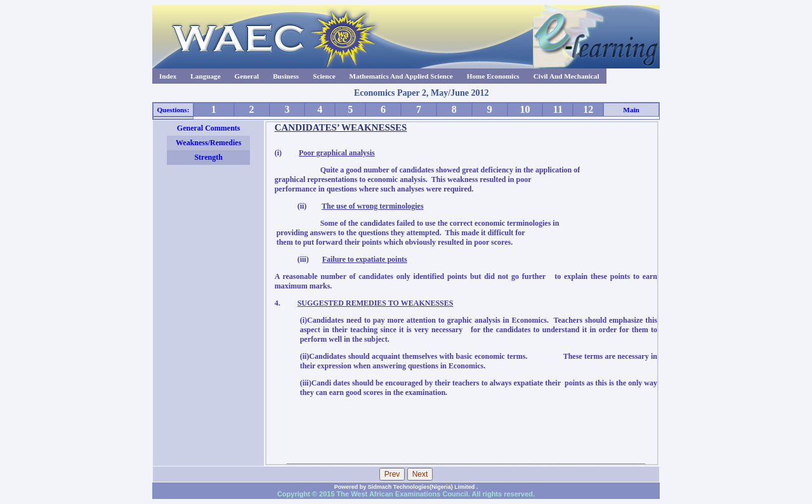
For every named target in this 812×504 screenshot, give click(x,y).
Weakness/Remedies (208, 143)
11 (558, 109)
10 (525, 109)
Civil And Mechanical (566, 76)
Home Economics (493, 76)
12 (588, 109)
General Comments (209, 128)
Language (205, 76)
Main (631, 110)
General (247, 76)
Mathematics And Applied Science (401, 76)
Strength (208, 157)
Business (286, 76)
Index (168, 76)
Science (324, 76)
